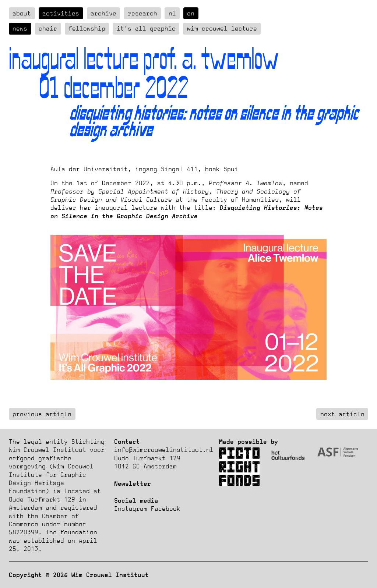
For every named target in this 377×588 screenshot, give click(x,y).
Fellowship (87, 28)
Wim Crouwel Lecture (222, 28)
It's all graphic (146, 28)
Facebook (166, 509)
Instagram (131, 509)
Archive (103, 13)
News (20, 28)
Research (142, 13)
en (191, 13)
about (22, 13)
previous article (42, 414)
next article (342, 414)
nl (172, 13)
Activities (61, 13)
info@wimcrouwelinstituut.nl (164, 450)
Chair (48, 28)
